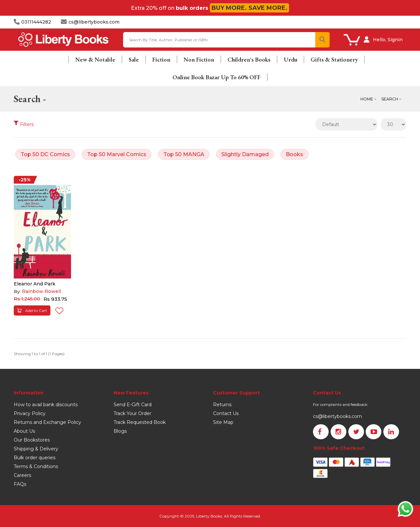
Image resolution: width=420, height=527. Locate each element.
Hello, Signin (388, 40)
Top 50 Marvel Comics (117, 154)
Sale (134, 59)
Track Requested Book (140, 422)
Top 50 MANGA (184, 154)
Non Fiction (199, 59)
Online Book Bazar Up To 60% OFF (217, 77)
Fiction (161, 59)
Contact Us (226, 413)
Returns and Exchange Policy (47, 422)
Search (390, 99)
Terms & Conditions (36, 466)
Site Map (223, 422)
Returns (222, 405)
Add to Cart (32, 310)
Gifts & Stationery (334, 59)
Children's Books (249, 59)
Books (294, 154)
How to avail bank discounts (46, 405)
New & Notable (95, 59)
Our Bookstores (32, 440)
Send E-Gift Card (133, 405)
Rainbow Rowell (41, 291)
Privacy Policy (30, 413)
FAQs (20, 484)
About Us (24, 431)
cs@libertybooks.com (338, 416)
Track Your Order (132, 413)
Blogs (120, 431)
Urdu (291, 59)
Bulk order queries (35, 458)
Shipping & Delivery (36, 449)
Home (367, 99)
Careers (22, 475)
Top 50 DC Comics (45, 154)
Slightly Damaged (245, 154)
